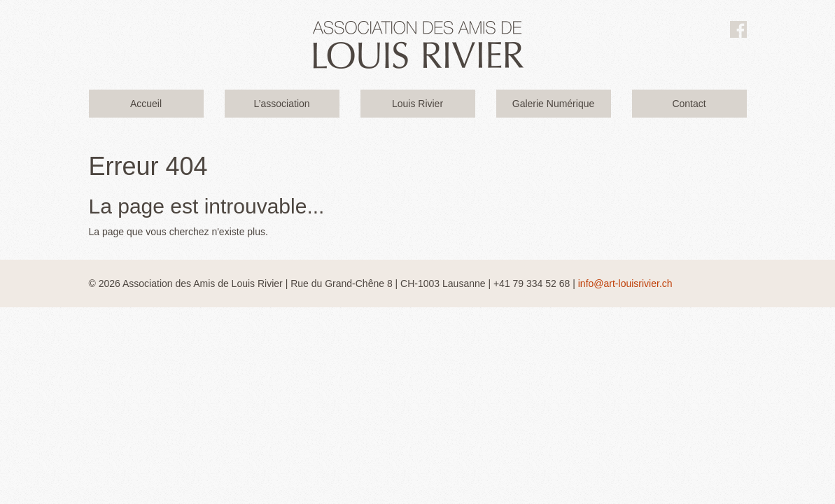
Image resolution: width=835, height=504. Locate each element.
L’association (281, 104)
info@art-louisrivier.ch (625, 283)
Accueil (146, 104)
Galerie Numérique (554, 104)
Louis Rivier (417, 104)
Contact (689, 104)
